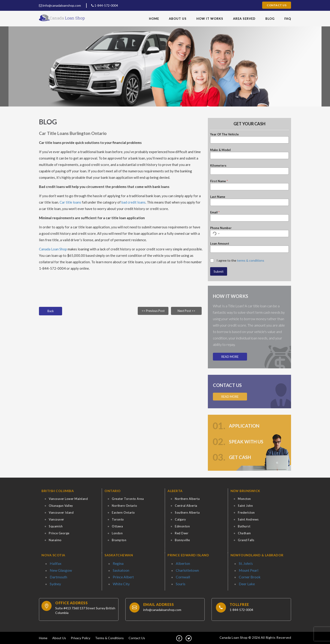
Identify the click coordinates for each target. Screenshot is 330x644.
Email (215, 212)
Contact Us (277, 5)
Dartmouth (57, 575)
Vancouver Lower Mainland (68, 499)
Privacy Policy (81, 637)
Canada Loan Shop (53, 249)
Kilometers (218, 165)
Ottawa (117, 526)
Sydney (55, 581)
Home (154, 19)
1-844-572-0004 (105, 5)
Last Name (218, 197)
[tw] (189, 638)
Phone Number (221, 228)
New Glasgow (59, 569)
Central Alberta (186, 506)
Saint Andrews (248, 519)
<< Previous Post (153, 311)
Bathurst (244, 526)
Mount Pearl (247, 569)
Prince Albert (121, 575)
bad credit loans (133, 202)
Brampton (119, 540)
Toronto (118, 519)
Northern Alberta (187, 499)
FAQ (288, 19)
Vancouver (56, 519)
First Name (219, 181)
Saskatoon (120, 569)
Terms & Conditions (109, 637)
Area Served (244, 19)
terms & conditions (251, 260)
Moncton (244, 499)
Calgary (180, 519)
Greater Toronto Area (128, 499)
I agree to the (240, 260)
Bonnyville (182, 540)
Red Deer (182, 533)
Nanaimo (55, 540)
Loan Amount (220, 244)
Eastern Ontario (123, 512)
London (117, 533)
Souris (180, 581)
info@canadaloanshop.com (60, 5)
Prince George (59, 533)
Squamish (56, 526)
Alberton (182, 563)
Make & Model (220, 150)
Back (51, 311)
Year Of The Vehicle (224, 134)
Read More (230, 357)
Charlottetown (186, 569)
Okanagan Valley (61, 506)
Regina (117, 563)
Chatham (244, 533)
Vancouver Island (61, 512)
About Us (178, 19)
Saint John (245, 506)
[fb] (179, 638)
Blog (270, 19)
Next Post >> (186, 311)
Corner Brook (248, 575)
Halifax (54, 563)
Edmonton (182, 526)
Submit (219, 271)
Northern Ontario (124, 506)
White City (120, 581)
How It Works (210, 19)
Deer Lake (246, 581)
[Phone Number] (249, 234)
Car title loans (71, 202)
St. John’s (245, 563)
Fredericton (246, 512)
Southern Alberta (187, 512)
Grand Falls (246, 540)
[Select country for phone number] (216, 234)
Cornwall (182, 575)
